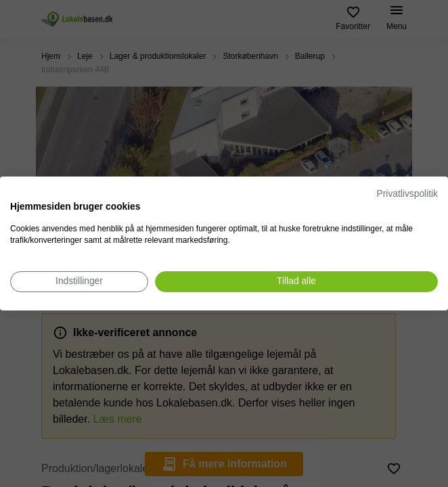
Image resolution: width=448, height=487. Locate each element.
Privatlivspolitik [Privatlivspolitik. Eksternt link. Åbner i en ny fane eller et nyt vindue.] (407, 194)
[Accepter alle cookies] (296, 282)
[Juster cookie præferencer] (79, 282)
